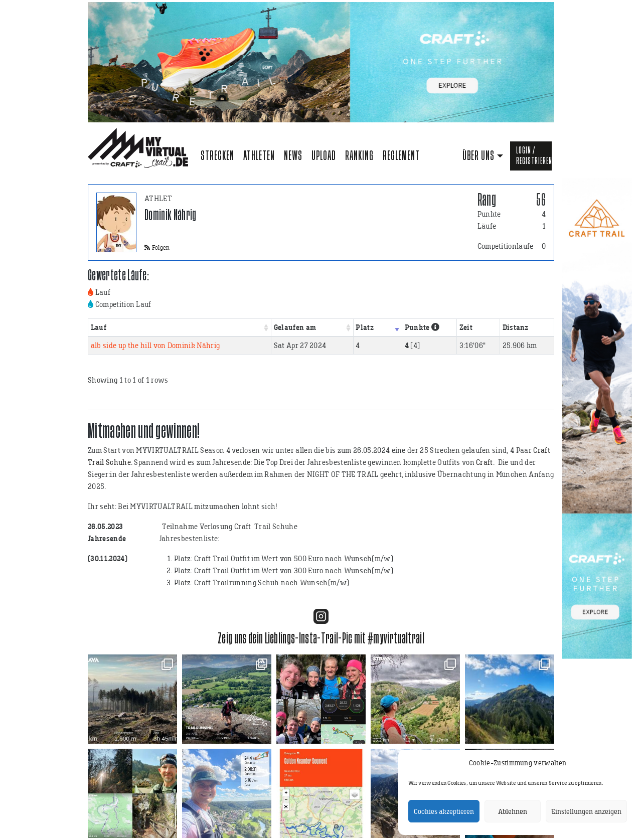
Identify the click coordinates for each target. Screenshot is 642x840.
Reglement (401, 156)
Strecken (217, 156)
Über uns (478, 156)
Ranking (359, 156)
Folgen (157, 247)
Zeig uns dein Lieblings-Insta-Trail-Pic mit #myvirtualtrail (321, 639)
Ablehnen (513, 811)
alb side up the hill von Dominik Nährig (155, 345)
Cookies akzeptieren (444, 811)
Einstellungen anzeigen (586, 811)
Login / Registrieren (534, 156)
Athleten (259, 156)
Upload (324, 156)
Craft (485, 462)
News (293, 156)
